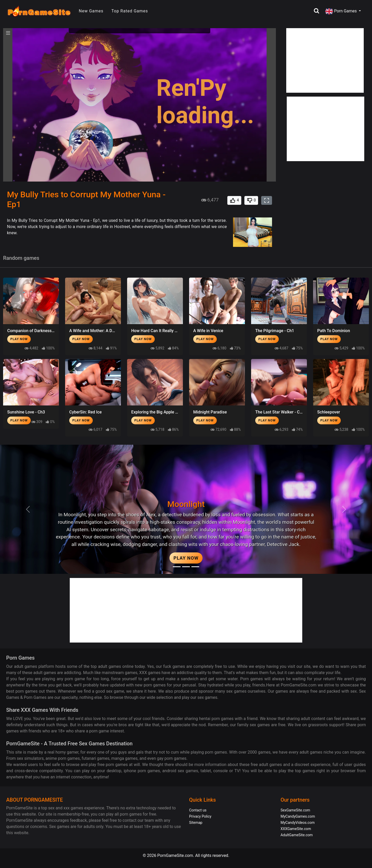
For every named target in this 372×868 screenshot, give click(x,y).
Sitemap (196, 823)
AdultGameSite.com (297, 835)
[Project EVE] (195, 567)
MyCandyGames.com (298, 816)
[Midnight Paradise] (186, 567)
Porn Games (342, 11)
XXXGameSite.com (296, 829)
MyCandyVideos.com (298, 823)
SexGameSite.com (295, 810)
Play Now (19, 339)
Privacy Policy (200, 816)
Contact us (198, 810)
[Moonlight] (177, 567)
